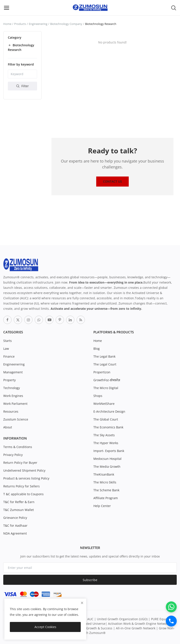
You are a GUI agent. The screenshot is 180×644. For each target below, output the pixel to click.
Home (7, 24)
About (8, 427)
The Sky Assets (104, 435)
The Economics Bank (108, 427)
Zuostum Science (16, 419)
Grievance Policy (15, 518)
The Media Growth (107, 467)
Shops (98, 396)
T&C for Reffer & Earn (19, 502)
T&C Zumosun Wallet (19, 510)
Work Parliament (15, 404)
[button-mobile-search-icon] (174, 8)
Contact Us (112, 181)
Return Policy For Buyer (20, 463)
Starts (8, 341)
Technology (12, 388)
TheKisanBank (104, 474)
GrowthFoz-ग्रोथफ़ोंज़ (107, 380)
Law (6, 349)
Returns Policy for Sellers (21, 486)
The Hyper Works (106, 443)
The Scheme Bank (106, 490)
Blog (97, 349)
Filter (23, 86)
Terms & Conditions (18, 447)
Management (13, 372)
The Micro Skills (105, 482)
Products (20, 24)
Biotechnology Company (66, 24)
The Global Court (106, 419)
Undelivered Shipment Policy (24, 470)
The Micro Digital (106, 388)
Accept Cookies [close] (45, 627)
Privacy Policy (13, 455)
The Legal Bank (104, 356)
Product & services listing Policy (26, 478)
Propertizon (102, 372)
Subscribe (90, 580)
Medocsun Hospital (107, 459)
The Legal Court (105, 364)
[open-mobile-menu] (7, 8)
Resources (11, 411)
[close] (82, 603)
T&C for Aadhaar (15, 525)
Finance (9, 356)
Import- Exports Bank (109, 451)
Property (9, 380)
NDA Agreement (15, 533)
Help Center (102, 506)
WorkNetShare (104, 404)
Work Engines (13, 396)
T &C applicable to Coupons (23, 494)
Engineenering (38, 24)
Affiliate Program (106, 498)
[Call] (171, 621)
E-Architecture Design (109, 411)
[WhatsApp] (171, 607)
